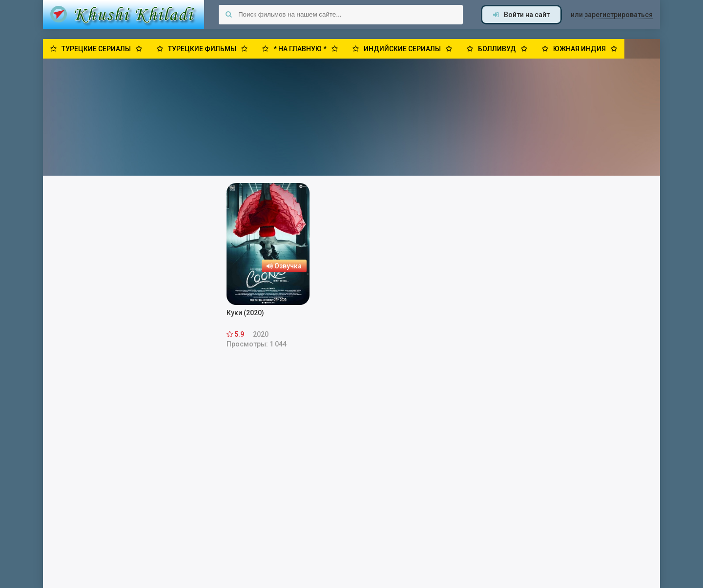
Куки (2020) (245, 313)
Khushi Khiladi (124, 15)
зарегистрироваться (619, 15)
